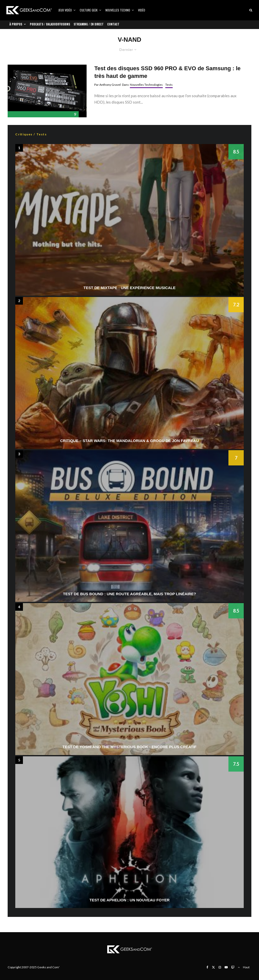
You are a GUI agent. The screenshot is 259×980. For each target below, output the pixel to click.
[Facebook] (207, 967)
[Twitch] (233, 967)
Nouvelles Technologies (146, 85)
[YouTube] (226, 967)
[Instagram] (220, 967)
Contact (113, 24)
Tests (169, 85)
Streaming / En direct (89, 24)
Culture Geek (89, 10)
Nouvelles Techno (118, 10)
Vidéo (142, 10)
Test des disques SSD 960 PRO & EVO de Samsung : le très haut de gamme (167, 72)
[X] (213, 967)
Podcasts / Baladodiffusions (50, 24)
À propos (16, 24)
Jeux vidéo (65, 10)
